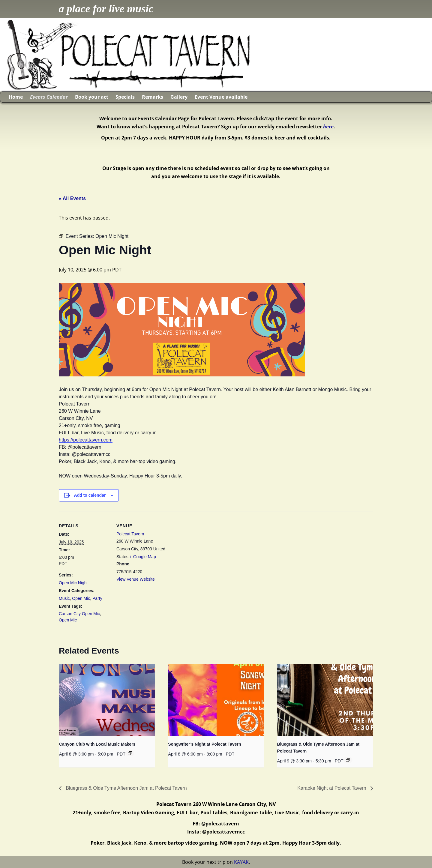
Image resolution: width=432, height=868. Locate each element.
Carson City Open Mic (79, 614)
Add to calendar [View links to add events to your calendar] (90, 495)
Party (97, 598)
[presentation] (107, 700)
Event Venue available (221, 97)
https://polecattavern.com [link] (86, 440)
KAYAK (241, 862)
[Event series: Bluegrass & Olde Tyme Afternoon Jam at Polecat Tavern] (348, 760)
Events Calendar (49, 97)
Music (64, 598)
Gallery (179, 97)
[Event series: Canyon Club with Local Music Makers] (130, 753)
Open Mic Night (73, 583)
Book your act (92, 97)
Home (16, 97)
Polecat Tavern (130, 534)
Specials (125, 97)
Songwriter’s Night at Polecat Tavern (204, 744)
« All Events (72, 198)
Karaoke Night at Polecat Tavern (332, 788)
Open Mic (81, 598)
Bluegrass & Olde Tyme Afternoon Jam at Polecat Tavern (126, 788)
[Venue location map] (206, 553)
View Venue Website (136, 579)
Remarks (153, 97)
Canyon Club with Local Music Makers (97, 744)
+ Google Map (143, 557)
